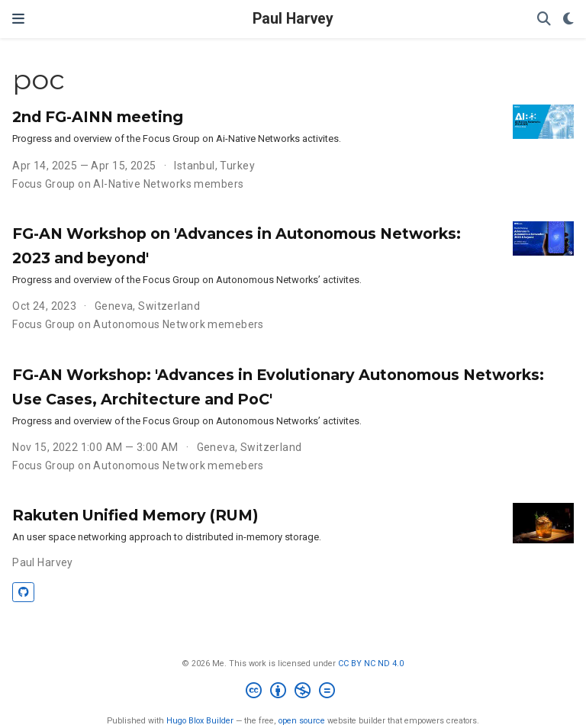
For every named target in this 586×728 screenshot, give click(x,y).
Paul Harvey (293, 19)
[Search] (544, 19)
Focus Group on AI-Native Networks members (128, 184)
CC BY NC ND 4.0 (371, 664)
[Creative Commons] (293, 693)
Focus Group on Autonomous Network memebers (138, 324)
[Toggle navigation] (18, 19)
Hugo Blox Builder (200, 721)
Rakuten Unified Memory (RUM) (135, 515)
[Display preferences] (568, 19)
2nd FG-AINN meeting (98, 117)
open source (302, 721)
